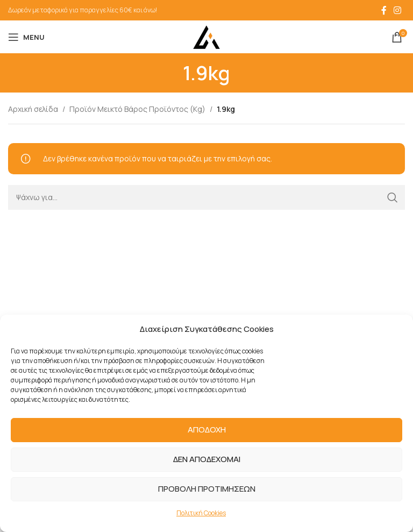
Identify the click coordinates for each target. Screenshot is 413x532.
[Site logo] (206, 36)
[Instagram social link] (398, 10)
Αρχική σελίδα (33, 109)
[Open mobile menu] (26, 37)
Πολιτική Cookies (201, 513)
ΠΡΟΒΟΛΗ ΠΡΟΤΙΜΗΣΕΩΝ (207, 489)
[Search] (206, 197)
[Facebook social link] (384, 10)
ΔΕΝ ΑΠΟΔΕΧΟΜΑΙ (207, 459)
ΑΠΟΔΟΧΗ (207, 430)
